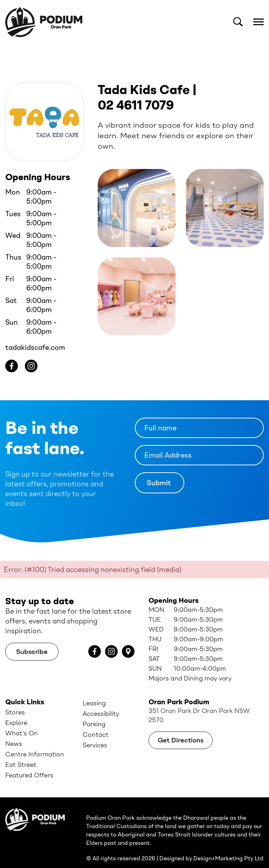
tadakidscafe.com (35, 337)
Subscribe (32, 641)
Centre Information (35, 744)
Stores (15, 702)
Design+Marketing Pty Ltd (228, 848)
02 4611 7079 (136, 95)
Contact (96, 725)
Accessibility (101, 704)
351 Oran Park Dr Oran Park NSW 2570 (199, 705)
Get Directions (181, 730)
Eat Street (21, 755)
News (14, 734)
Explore (16, 713)
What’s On (22, 723)
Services (95, 735)
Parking (94, 714)
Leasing (94, 693)
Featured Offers (29, 765)
